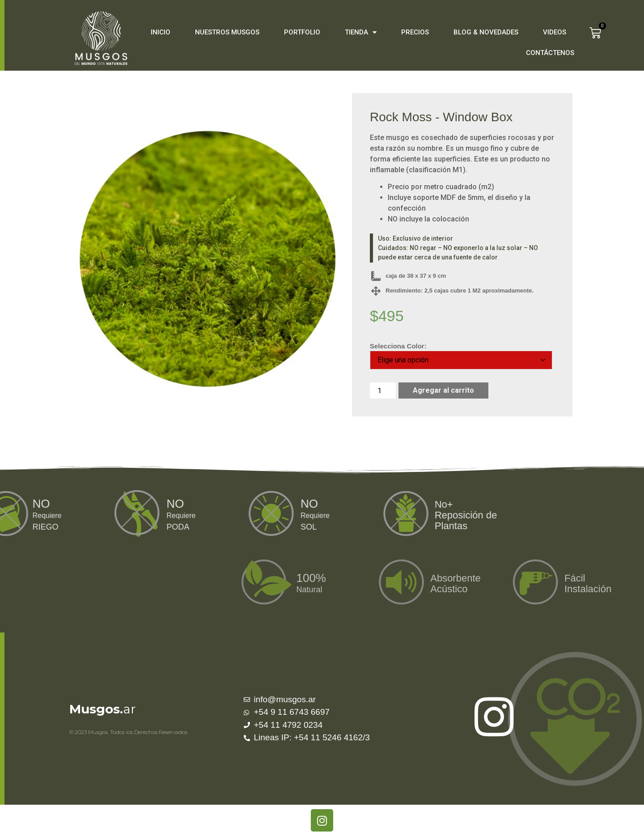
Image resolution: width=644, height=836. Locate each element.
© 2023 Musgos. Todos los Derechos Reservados (128, 732)
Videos (555, 32)
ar (103, 709)
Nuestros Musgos (227, 32)
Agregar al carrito (443, 390)
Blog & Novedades (486, 32)
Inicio (161, 32)
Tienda (361, 32)
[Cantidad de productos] (383, 390)
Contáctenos (550, 53)
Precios (415, 32)
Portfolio (302, 32)
